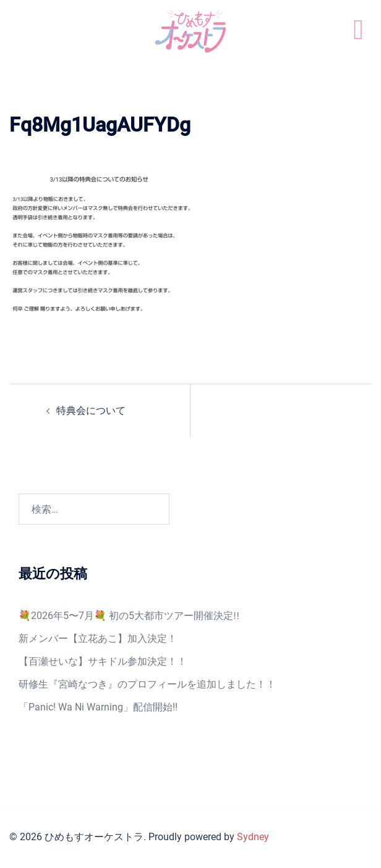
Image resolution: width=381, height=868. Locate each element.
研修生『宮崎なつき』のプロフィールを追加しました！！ (147, 684)
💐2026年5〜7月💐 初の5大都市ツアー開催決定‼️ (129, 616)
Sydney (253, 837)
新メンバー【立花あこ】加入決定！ (98, 638)
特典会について (91, 411)
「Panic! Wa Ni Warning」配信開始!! (98, 707)
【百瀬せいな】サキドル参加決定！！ (103, 661)
